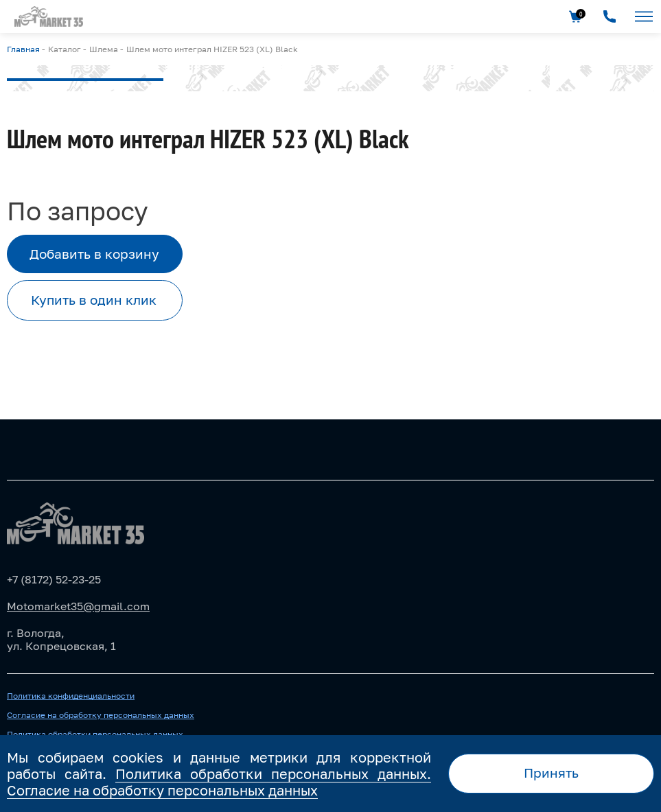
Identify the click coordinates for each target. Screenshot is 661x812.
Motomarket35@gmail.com (78, 606)
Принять (551, 773)
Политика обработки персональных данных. (273, 774)
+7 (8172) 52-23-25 (54, 579)
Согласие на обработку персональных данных (101, 715)
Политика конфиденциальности (71, 696)
